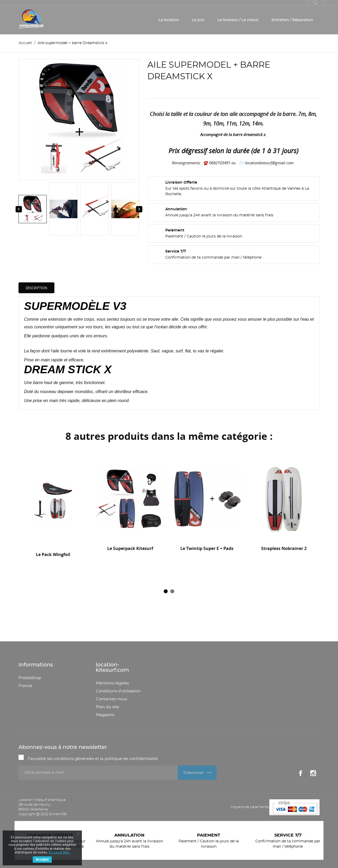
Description (36, 288)
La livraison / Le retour (238, 20)
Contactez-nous (111, 699)
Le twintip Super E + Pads (207, 548)
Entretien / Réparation (292, 20)
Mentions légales (112, 683)
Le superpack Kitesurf (130, 548)
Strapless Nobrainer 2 (284, 548)
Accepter (42, 860)
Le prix (198, 20)
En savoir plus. (59, 852)
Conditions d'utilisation (118, 691)
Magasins (105, 715)
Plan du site (107, 707)
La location (169, 20)
